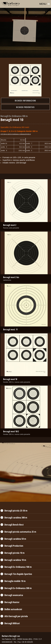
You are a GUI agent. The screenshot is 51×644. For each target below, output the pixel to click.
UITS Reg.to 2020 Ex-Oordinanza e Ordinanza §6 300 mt (16, 134)
